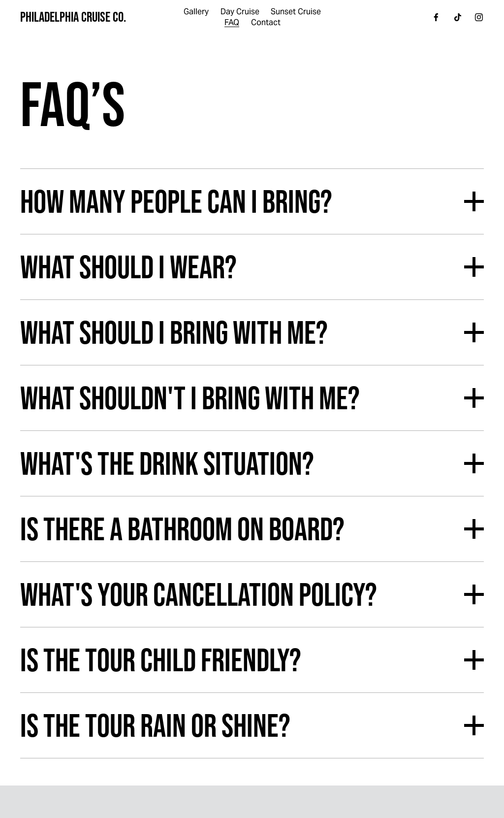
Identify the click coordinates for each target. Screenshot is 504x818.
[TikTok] (458, 17)
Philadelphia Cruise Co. (73, 17)
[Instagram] (479, 17)
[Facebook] (436, 17)
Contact (266, 22)
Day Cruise (240, 12)
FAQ (232, 22)
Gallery (196, 12)
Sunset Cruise (296, 12)
